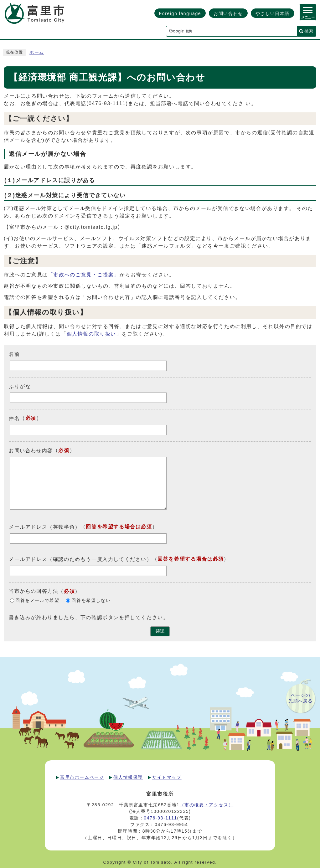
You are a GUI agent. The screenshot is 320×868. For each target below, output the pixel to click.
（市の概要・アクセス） (207, 805)
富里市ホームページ (82, 777)
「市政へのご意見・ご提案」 (84, 275)
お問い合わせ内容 (31, 451)
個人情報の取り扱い (91, 334)
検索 (309, 31)
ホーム (37, 52)
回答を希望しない (91, 601)
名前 (14, 354)
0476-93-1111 (160, 818)
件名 (14, 418)
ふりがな (20, 386)
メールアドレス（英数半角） (45, 527)
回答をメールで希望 (37, 601)
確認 (160, 631)
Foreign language (180, 13)
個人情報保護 (128, 777)
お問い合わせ (228, 13)
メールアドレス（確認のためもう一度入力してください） (80, 559)
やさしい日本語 (273, 13)
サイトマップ (167, 777)
